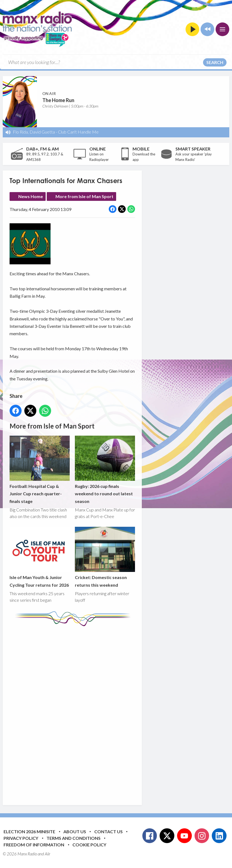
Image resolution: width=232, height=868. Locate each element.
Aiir (48, 854)
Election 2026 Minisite (29, 831)
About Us (75, 831)
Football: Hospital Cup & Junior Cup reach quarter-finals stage (40, 470)
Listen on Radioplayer (99, 157)
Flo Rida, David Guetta (34, 132)
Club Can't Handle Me (78, 132)
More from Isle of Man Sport (84, 196)
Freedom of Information (34, 845)
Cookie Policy (89, 845)
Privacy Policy (21, 838)
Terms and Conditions (74, 838)
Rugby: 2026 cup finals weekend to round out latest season (105, 470)
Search (215, 62)
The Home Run (58, 100)
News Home (31, 196)
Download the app (144, 157)
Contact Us (108, 831)
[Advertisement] (112, 711)
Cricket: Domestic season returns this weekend (105, 557)
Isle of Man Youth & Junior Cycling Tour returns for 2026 (40, 557)
